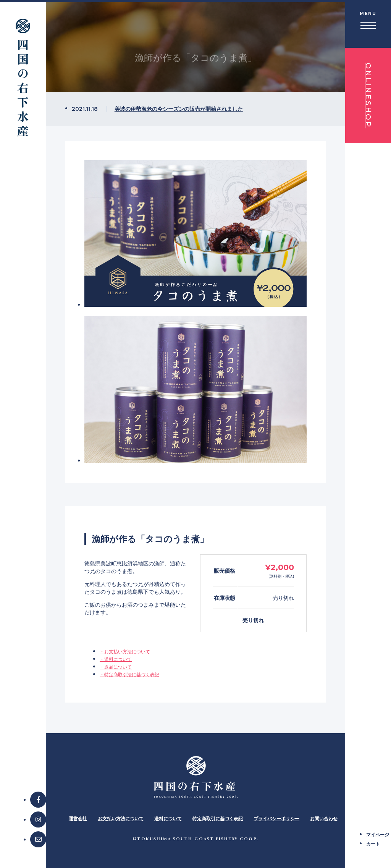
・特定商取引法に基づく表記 (129, 674)
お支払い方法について (121, 819)
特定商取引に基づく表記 (218, 819)
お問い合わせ (324, 819)
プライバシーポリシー (276, 819)
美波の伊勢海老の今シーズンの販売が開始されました (179, 109)
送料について (168, 819)
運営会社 (78, 819)
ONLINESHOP (368, 96)
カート (373, 844)
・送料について (116, 659)
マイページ (378, 835)
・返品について (116, 667)
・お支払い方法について (125, 652)
